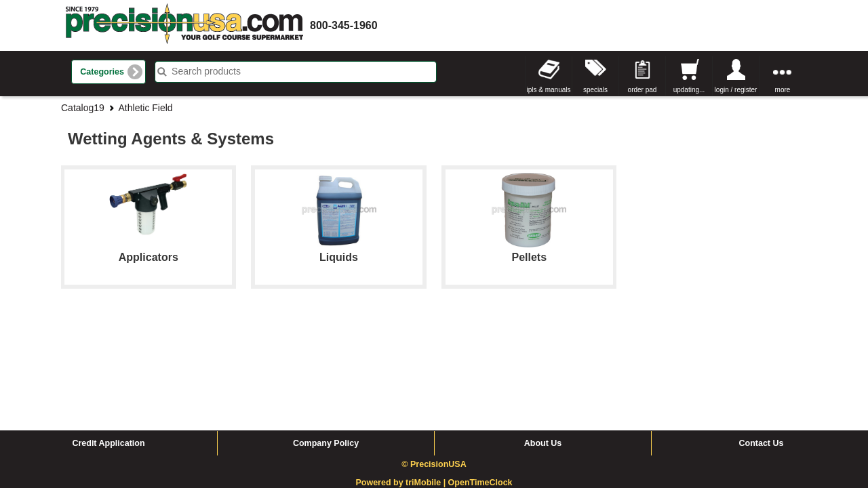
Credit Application (108, 341)
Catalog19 (83, 108)
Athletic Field (146, 108)
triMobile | (427, 380)
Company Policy (326, 341)
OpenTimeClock (480, 380)
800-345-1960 (344, 25)
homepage (184, 25)
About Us (543, 341)
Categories (102, 72)
